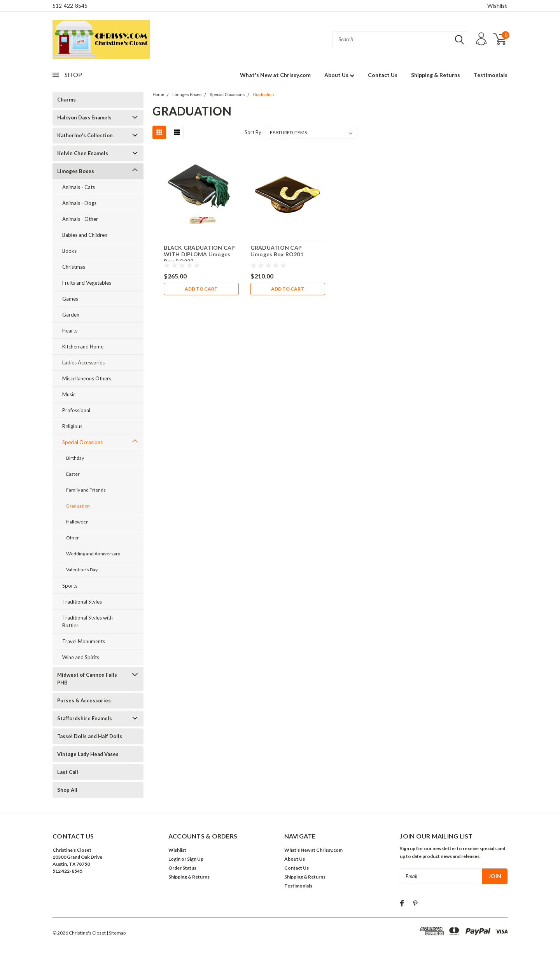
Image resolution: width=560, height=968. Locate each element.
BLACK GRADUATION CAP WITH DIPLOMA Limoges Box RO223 (199, 254)
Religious (72, 426)
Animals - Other (80, 219)
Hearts (70, 331)
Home (158, 95)
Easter (73, 474)
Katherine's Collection (85, 135)
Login (174, 859)
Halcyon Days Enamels (84, 117)
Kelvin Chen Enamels (83, 153)
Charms (66, 100)
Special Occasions (82, 442)
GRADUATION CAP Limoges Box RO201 (277, 251)
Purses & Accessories (84, 700)
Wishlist (497, 6)
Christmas (74, 267)
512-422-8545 (70, 6)
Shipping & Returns (436, 75)
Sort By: (254, 132)
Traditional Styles (82, 602)
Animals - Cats (79, 187)
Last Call (68, 772)
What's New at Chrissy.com (275, 75)
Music (69, 394)
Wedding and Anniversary (93, 554)
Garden (71, 315)
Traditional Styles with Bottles (87, 621)
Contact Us (383, 75)
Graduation (78, 506)
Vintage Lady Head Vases (88, 754)
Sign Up (195, 859)
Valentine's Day (82, 570)
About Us (339, 75)
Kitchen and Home (83, 347)
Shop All (67, 790)
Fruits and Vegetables (87, 283)
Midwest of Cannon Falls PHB (87, 679)
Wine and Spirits (81, 657)
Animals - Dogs (79, 203)
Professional (76, 410)
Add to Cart (201, 289)
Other (73, 538)
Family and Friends (86, 490)
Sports (70, 586)
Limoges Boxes (76, 171)
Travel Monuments (84, 641)
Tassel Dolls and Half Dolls (90, 736)
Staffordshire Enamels (85, 718)
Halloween (77, 522)
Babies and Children (85, 235)
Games (70, 299)
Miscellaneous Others (87, 378)
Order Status (182, 868)
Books (69, 251)
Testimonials (491, 75)
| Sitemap (116, 933)
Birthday (75, 458)
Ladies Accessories (83, 362)
